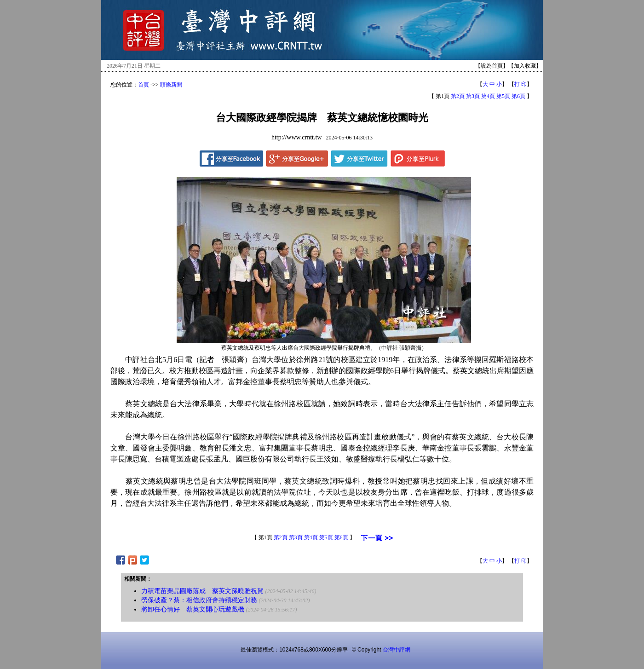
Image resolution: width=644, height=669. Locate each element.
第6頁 (518, 96)
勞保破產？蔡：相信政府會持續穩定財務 (199, 600)
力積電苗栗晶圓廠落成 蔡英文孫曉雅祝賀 (202, 591)
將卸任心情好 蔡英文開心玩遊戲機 (193, 609)
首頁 (144, 85)
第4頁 (488, 96)
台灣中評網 (397, 650)
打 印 (520, 84)
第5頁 (503, 96)
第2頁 (458, 96)
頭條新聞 (171, 85)
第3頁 (473, 96)
